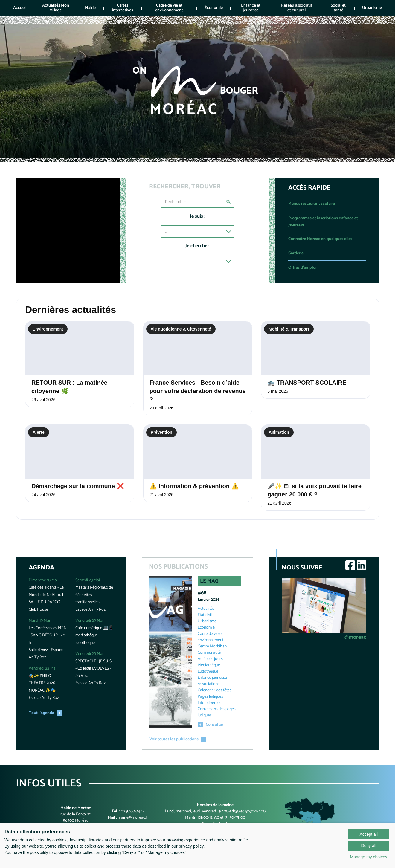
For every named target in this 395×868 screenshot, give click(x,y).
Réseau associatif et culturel (297, 8)
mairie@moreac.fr (133, 818)
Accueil (20, 8)
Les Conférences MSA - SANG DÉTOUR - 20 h (47, 635)
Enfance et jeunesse (251, 8)
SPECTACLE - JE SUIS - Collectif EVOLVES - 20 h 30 (93, 669)
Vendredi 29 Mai (89, 621)
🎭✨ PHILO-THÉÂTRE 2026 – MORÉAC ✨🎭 (43, 683)
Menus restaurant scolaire (312, 204)
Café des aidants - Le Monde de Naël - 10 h (47, 591)
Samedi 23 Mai (88, 580)
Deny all (369, 846)
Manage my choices (369, 857)
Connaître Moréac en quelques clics (320, 239)
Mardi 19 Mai (39, 621)
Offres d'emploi (302, 268)
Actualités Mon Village (56, 8)
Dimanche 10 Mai (43, 580)
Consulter (215, 725)
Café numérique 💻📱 (94, 628)
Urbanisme (372, 8)
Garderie (296, 253)
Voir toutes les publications (174, 739)
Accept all (369, 834)
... (166, 231)
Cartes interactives (123, 8)
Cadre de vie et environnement (169, 8)
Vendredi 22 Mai (43, 668)
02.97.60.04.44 (133, 811)
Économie (214, 8)
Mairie (90, 8)
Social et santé (338, 8)
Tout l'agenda (42, 713)
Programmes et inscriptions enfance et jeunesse (323, 221)
